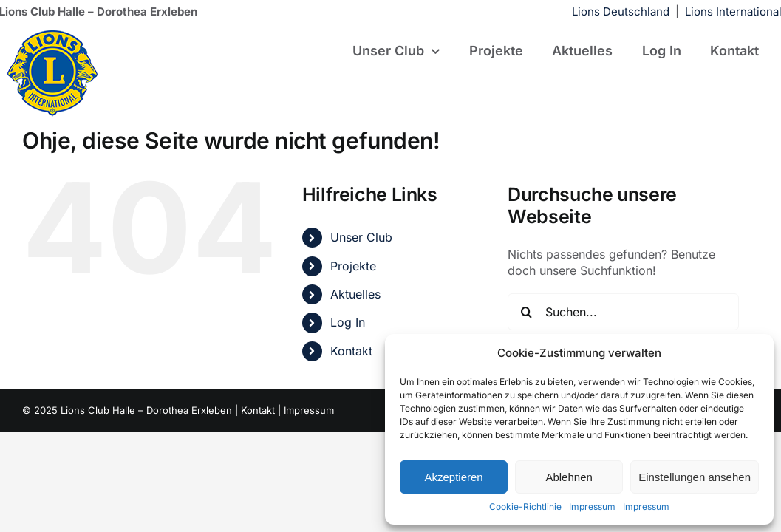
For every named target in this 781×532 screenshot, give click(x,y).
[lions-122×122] (52, 34)
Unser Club (361, 237)
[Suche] (526, 312)
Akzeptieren (453, 477)
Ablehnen (569, 477)
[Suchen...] (623, 312)
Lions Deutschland (621, 11)
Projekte (353, 266)
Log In (348, 322)
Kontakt (351, 351)
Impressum (592, 507)
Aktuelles (355, 294)
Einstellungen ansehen (695, 477)
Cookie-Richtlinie (525, 507)
